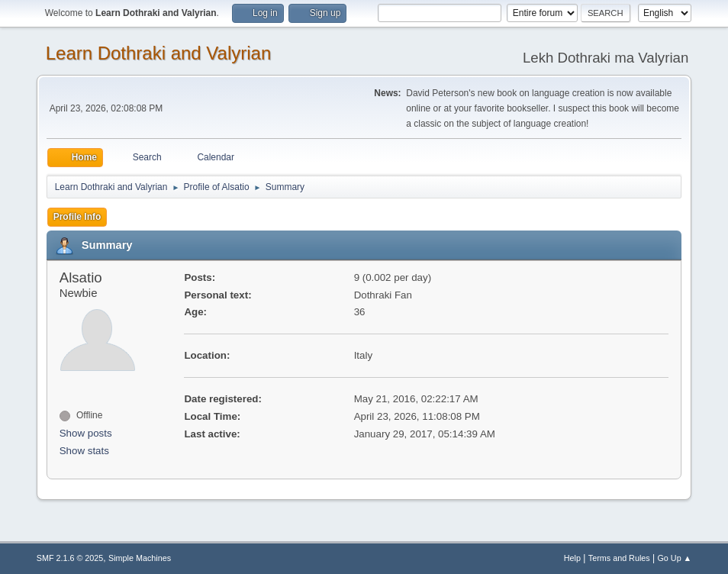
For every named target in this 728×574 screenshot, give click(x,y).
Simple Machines (140, 558)
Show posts (86, 433)
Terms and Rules (619, 558)
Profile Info (77, 217)
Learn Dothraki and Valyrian (159, 53)
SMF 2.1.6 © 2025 (70, 558)
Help (572, 558)
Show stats (84, 451)
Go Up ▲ (674, 558)
